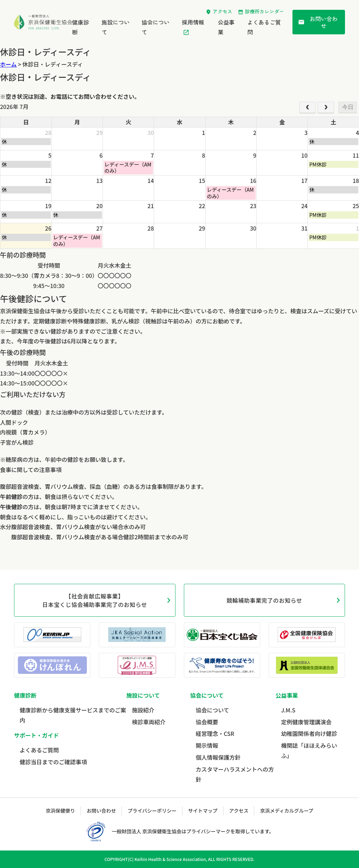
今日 (348, 107)
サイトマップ (203, 811)
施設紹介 (143, 710)
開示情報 (207, 745)
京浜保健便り (60, 811)
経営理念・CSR (215, 733)
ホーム (8, 64)
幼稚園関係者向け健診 (309, 733)
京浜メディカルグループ (286, 811)
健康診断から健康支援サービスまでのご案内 (73, 715)
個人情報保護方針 (218, 757)
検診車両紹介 (149, 722)
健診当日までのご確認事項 (53, 762)
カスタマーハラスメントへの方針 (235, 774)
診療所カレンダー (264, 11)
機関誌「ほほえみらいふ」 (309, 750)
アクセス (222, 11)
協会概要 (207, 722)
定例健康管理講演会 (306, 722)
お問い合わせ (318, 22)
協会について (213, 710)
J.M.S (288, 710)
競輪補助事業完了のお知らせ (264, 600)
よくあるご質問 (39, 750)
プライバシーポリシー (152, 811)
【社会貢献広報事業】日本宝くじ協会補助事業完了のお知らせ (95, 600)
